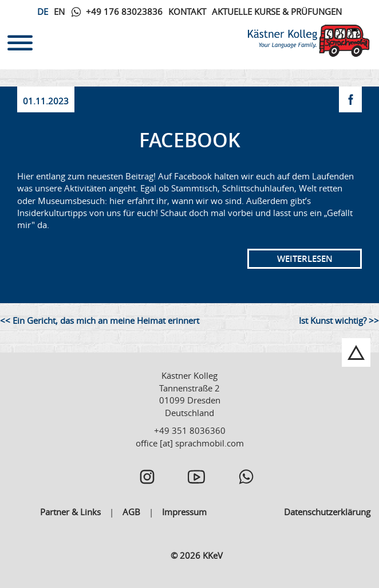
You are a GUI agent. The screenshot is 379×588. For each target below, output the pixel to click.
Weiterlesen (305, 259)
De (43, 11)
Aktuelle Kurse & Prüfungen (277, 11)
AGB (131, 512)
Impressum (184, 512)
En (59, 11)
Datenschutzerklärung (327, 512)
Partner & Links (70, 512)
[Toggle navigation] (20, 41)
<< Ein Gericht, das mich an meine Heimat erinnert (100, 320)
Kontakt (187, 11)
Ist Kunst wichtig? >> (339, 320)
